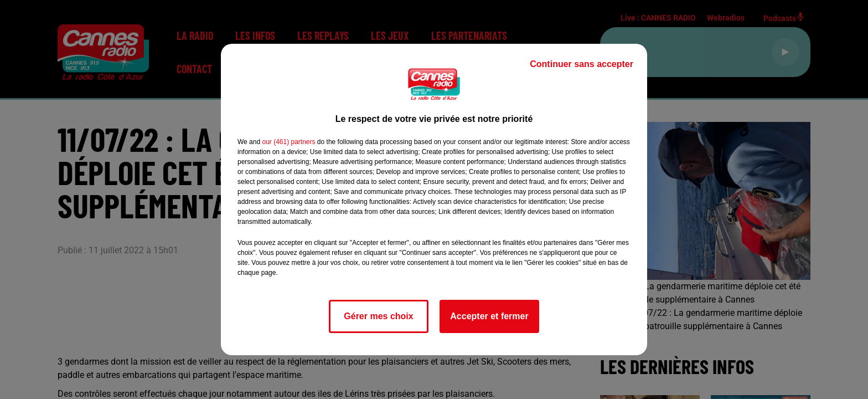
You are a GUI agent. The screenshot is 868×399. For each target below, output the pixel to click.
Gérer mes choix (378, 316)
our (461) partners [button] (288, 142)
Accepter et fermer (489, 316)
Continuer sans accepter (582, 64)
